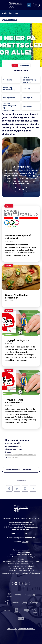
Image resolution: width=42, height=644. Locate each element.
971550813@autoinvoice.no (29, 561)
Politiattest (31, 107)
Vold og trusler (11, 98)
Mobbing (31, 89)
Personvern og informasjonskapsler (21, 629)
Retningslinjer (31, 98)
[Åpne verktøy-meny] (3, 5)
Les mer (21, 189)
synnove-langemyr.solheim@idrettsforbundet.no (21, 573)
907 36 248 (13, 457)
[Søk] (29, 5)
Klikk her (25, 542)
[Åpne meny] (36, 5)
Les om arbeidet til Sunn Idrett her (21, 470)
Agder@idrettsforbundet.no (24, 538)
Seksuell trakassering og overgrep (31, 80)
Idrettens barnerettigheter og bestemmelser (11, 107)
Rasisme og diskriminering (11, 89)
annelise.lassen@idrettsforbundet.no (21, 455)
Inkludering (11, 80)
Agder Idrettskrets (10, 13)
